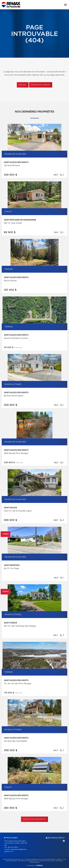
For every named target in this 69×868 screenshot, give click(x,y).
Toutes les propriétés (34, 819)
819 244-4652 (13, 847)
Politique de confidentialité (28, 861)
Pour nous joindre (41, 85)
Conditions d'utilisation (47, 861)
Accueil (23, 85)
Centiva (39, 865)
